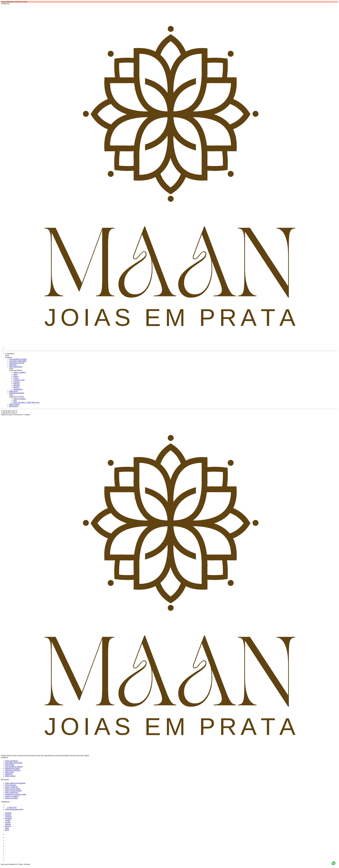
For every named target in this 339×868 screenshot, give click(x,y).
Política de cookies (11, 798)
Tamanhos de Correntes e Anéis (16, 794)
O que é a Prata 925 (12, 787)
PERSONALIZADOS (17, 393)
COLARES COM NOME (18, 361)
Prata (15, 401)
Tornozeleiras (18, 389)
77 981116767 (11, 807)
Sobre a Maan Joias (12, 792)
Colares (16, 378)
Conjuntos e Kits (19, 380)
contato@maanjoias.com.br (14, 809)
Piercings (16, 384)
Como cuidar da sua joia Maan (15, 783)
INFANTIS (13, 365)
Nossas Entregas (10, 785)
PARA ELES (14, 391)
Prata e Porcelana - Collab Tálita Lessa (26, 402)
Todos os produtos (19, 372)
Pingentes (17, 386)
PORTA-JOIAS (14, 404)
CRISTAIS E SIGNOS (17, 363)
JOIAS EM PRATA (16, 367)
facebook (8, 813)
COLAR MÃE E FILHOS (18, 359)
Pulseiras (16, 387)
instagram (8, 817)
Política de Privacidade (13, 789)
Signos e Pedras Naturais (13, 791)
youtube (8, 820)
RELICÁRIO (14, 406)
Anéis (15, 374)
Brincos (16, 376)
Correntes (17, 382)
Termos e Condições (12, 796)
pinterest (8, 824)
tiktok (7, 828)
